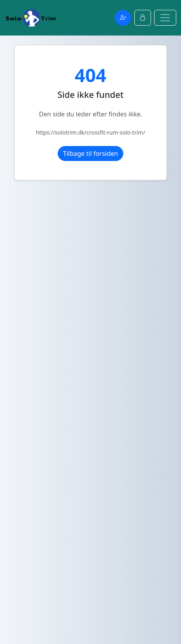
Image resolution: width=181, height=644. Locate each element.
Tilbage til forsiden (90, 154)
